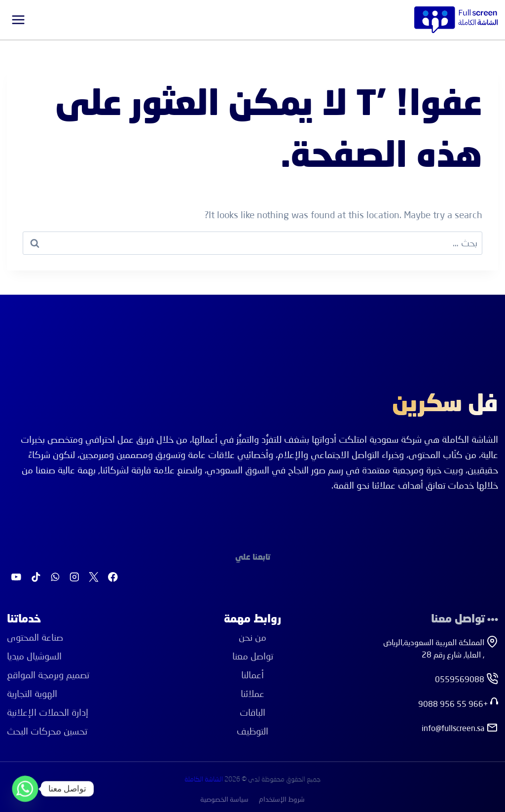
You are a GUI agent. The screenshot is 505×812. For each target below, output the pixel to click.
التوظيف (252, 731)
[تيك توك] (36, 577)
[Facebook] (113, 577)
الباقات (252, 712)
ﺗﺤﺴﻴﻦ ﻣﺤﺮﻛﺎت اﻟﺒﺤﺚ (47, 731)
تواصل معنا (253, 656)
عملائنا (252, 693)
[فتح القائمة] (18, 19)
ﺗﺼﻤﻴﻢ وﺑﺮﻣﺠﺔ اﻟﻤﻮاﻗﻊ (48, 675)
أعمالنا (252, 675)
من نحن (252, 637)
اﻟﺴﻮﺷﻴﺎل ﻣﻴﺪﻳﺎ (34, 656)
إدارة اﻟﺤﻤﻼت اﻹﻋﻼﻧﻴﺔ (48, 712)
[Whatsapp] (25, 789)
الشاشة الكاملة (204, 779)
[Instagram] (74, 577)
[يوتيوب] (17, 577)
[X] (93, 577)
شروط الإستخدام (282, 799)
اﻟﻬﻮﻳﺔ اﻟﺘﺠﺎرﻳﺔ (32, 693)
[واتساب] (55, 577)
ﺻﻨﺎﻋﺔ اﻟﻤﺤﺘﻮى (35, 637)
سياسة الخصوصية (224, 799)
